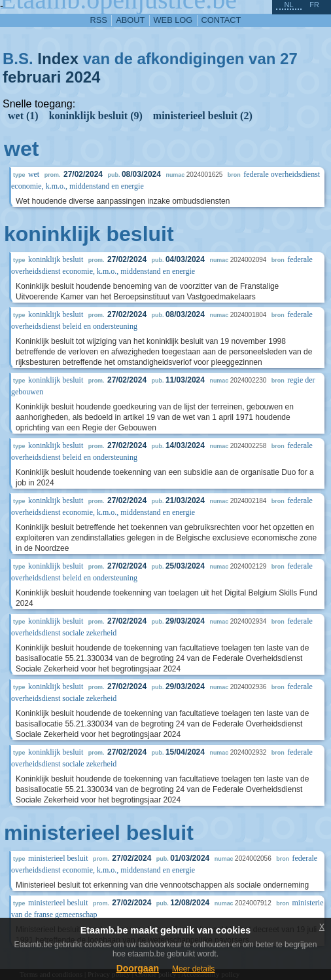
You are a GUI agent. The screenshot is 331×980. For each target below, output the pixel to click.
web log (173, 20)
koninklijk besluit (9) (96, 116)
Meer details (193, 969)
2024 (83, 77)
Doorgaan (138, 968)
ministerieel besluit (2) (203, 116)
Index (58, 59)
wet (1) (23, 116)
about (130, 20)
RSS (99, 20)
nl (288, 5)
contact (221, 20)
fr (314, 5)
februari (32, 77)
